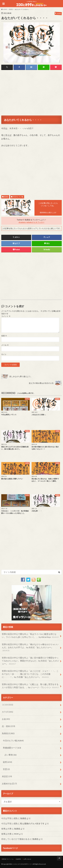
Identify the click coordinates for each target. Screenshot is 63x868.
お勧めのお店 (9, 783)
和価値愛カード (12, 748)
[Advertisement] (31, 93)
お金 (6, 719)
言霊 (6, 769)
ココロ (7, 705)
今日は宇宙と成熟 (9, 818)
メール (5, 345)
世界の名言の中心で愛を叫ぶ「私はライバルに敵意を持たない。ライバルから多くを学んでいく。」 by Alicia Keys (31, 636)
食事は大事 (6, 829)
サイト (4, 354)
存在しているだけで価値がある (15, 839)
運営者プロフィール (8, 859)
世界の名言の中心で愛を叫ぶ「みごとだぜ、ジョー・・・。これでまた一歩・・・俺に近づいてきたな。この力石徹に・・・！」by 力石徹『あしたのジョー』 (30, 674)
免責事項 (19, 859)
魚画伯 (6, 197)
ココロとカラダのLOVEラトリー (22, 864)
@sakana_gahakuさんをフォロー (32, 222)
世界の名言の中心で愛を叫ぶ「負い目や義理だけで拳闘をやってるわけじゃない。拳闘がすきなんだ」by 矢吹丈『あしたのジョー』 (30, 661)
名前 (4, 336)
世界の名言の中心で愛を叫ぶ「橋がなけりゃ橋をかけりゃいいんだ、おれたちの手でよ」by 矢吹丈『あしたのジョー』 (30, 648)
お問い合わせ (27, 859)
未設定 (7, 776)
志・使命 (8, 726)
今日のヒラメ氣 (18, 197)
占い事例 (11, 755)
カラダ (7, 712)
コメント (6, 316)
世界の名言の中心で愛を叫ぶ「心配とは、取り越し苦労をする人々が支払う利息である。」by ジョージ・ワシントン (31, 686)
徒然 (7, 762)
